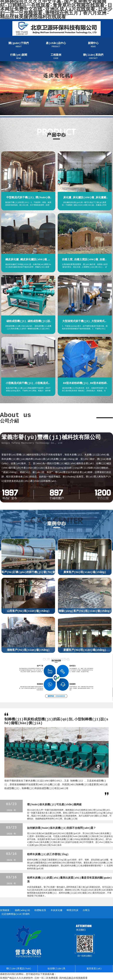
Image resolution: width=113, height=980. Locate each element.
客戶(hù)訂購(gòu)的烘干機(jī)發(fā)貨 (28, 572)
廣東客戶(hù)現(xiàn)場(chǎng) (85, 572)
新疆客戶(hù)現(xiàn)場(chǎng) (85, 650)
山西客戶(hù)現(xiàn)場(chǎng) (28, 611)
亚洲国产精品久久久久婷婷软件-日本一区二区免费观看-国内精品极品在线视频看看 (44, 978)
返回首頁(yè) (94, 969)
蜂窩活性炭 (73, 910)
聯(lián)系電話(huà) (19, 969)
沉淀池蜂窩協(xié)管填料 (16, 914)
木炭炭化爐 (56, 910)
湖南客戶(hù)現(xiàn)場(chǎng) (28, 650)
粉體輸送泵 (40, 910)
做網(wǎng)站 (23, 910)
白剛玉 (87, 910)
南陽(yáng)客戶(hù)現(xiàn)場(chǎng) (85, 611)
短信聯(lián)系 (56, 969)
